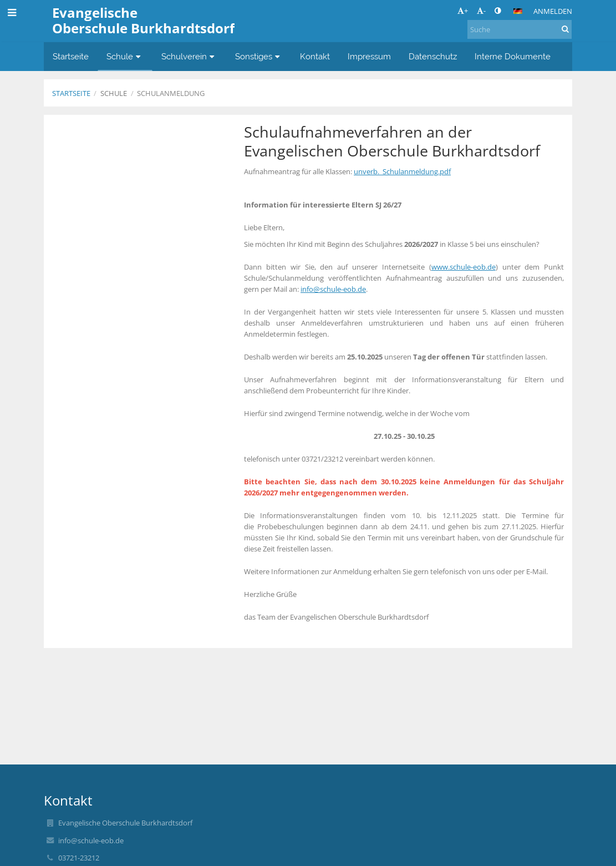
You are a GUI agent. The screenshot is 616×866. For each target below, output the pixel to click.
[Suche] (520, 29)
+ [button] (463, 11)
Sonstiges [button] (259, 56)
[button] (518, 11)
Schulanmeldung (171, 93)
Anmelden (553, 11)
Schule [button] (125, 56)
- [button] (481, 11)
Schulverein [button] (189, 56)
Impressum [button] (369, 56)
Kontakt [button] (315, 56)
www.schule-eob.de (464, 267)
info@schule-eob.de (333, 289)
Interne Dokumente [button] (513, 56)
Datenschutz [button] (433, 56)
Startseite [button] (71, 56)
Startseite (71, 93)
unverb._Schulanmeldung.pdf (402, 171)
